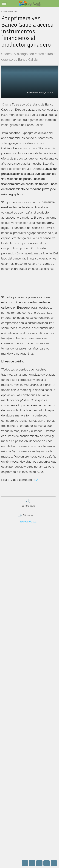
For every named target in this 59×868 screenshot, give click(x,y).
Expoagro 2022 (28, 522)
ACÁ (35, 480)
